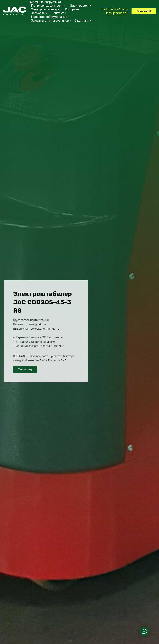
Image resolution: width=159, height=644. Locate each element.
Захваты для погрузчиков (50, 20)
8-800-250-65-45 (115, 9)
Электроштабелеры (46, 9)
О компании (83, 20)
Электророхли (81, 6)
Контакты (59, 13)
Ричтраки (72, 9)
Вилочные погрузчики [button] (45, 2)
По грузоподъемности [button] (47, 6)
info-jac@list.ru (117, 13)
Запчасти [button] (38, 13)
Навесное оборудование (49, 17)
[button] (144, 11)
